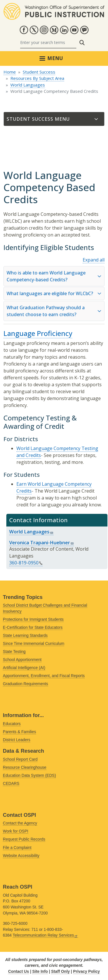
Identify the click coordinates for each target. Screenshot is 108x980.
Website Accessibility (21, 856)
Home (10, 72)
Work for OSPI (16, 831)
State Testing (14, 652)
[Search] (48, 43)
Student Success (39, 72)
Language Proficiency (38, 333)
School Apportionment (22, 660)
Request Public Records (24, 839)
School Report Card (20, 759)
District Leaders (17, 740)
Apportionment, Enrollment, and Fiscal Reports (44, 676)
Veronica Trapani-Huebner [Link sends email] (42, 542)
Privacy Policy (87, 972)
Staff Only (61, 972)
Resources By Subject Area (37, 78)
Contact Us (18, 972)
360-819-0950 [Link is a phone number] (26, 563)
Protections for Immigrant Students (33, 619)
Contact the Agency (20, 823)
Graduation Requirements (25, 684)
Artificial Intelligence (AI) (24, 668)
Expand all (94, 260)
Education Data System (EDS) (29, 776)
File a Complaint (17, 848)
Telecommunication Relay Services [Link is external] (45, 935)
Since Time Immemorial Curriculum (34, 644)
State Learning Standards (25, 636)
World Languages (28, 85)
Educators (12, 724)
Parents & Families (19, 732)
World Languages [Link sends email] (31, 532)
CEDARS (11, 784)
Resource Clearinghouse (25, 767)
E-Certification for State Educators (33, 628)
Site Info (40, 972)
